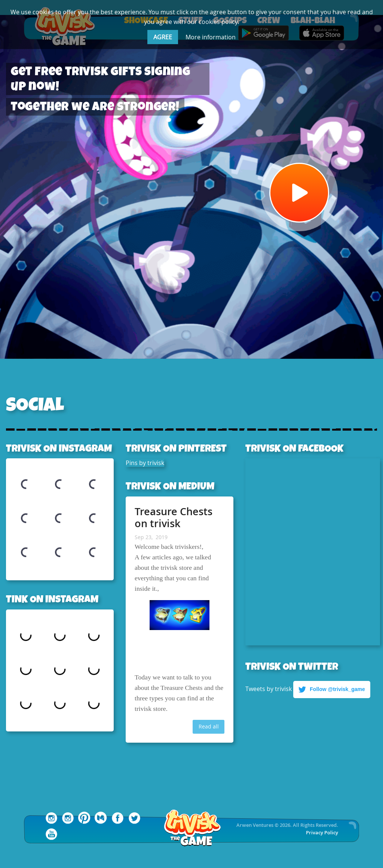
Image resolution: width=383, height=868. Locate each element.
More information (211, 37)
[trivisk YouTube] (51, 838)
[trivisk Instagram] (68, 822)
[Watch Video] (299, 193)
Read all (209, 726)
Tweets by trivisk (269, 688)
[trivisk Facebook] (118, 822)
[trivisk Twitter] (134, 822)
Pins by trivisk (145, 463)
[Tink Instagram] (51, 822)
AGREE (163, 37)
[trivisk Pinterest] (85, 822)
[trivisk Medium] (101, 822)
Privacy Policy (322, 833)
